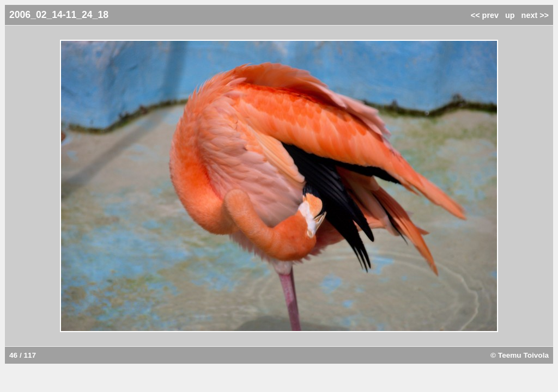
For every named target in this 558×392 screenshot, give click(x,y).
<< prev (485, 15)
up (510, 15)
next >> (535, 15)
